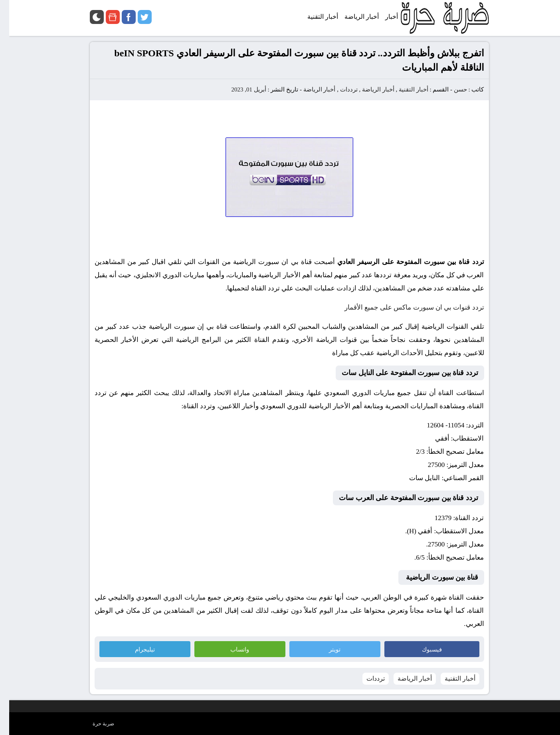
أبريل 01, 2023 (239, 89)
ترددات (340, 89)
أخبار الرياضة (369, 89)
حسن (451, 89)
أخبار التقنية (404, 89)
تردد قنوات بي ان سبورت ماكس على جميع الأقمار (405, 307)
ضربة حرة (94, 724)
